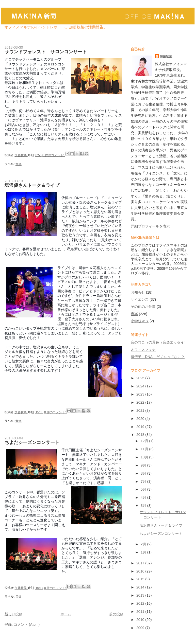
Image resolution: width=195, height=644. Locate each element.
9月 (144, 465)
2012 (141, 603)
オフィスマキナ (143, 350)
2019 (141, 427)
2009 (141, 628)
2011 (141, 612)
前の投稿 (116, 614)
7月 (144, 481)
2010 (141, 620)
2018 (141, 435)
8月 (144, 473)
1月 (144, 552)
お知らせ (138, 292)
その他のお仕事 (143, 307)
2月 (144, 544)
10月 (145, 457)
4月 (144, 497)
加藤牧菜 (166, 56)
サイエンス (140, 299)
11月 (145, 449)
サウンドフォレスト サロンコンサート (46, 52)
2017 (141, 563)
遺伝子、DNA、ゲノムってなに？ (158, 357)
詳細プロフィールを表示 (150, 226)
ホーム (66, 614)
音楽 (19, 164)
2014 (141, 587)
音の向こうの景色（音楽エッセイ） (159, 342)
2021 (141, 410)
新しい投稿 (13, 614)
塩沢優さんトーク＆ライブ (32, 185)
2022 (141, 402)
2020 (141, 419)
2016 (141, 571)
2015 (141, 579)
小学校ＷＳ (140, 321)
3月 (144, 506)
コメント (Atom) (27, 624)
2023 (141, 394)
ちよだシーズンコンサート (32, 442)
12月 (145, 441)
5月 (144, 489)
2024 (141, 386)
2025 (141, 378)
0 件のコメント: (54, 155)
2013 (141, 595)
